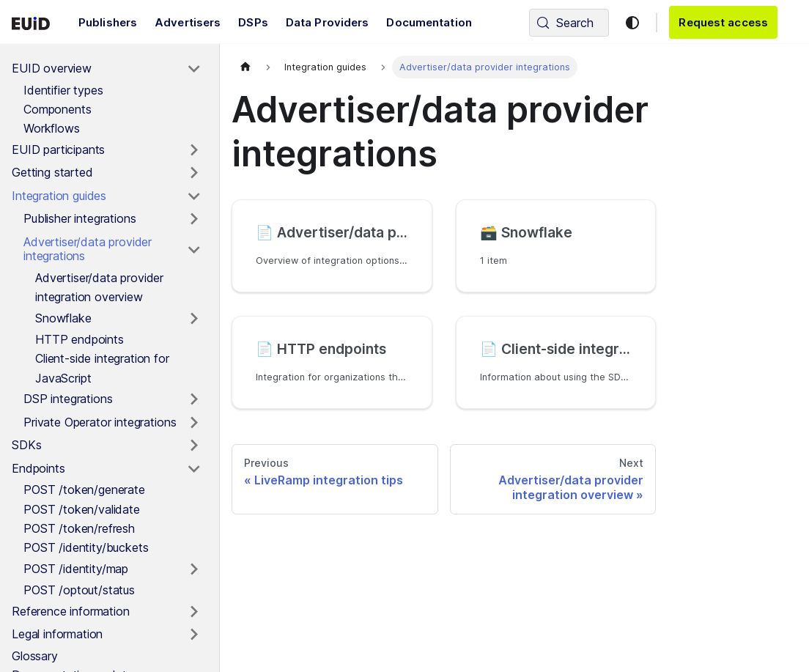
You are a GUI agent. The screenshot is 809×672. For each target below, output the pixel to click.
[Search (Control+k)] (569, 23)
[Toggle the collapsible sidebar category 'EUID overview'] (194, 69)
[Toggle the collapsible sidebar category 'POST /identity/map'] (194, 569)
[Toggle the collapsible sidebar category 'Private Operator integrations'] (194, 423)
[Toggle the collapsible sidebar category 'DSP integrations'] (194, 399)
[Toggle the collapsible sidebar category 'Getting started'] (194, 173)
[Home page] (245, 67)
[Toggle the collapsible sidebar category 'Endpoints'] (194, 469)
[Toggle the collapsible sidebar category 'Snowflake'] (194, 319)
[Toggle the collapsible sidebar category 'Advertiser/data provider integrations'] (194, 250)
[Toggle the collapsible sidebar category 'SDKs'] (194, 446)
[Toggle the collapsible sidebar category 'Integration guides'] (194, 196)
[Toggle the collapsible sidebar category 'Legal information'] (194, 635)
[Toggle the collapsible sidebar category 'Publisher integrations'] (194, 219)
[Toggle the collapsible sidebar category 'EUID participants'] (194, 150)
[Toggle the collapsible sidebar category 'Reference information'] (194, 612)
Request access (723, 22)
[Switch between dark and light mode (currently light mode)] (632, 23)
